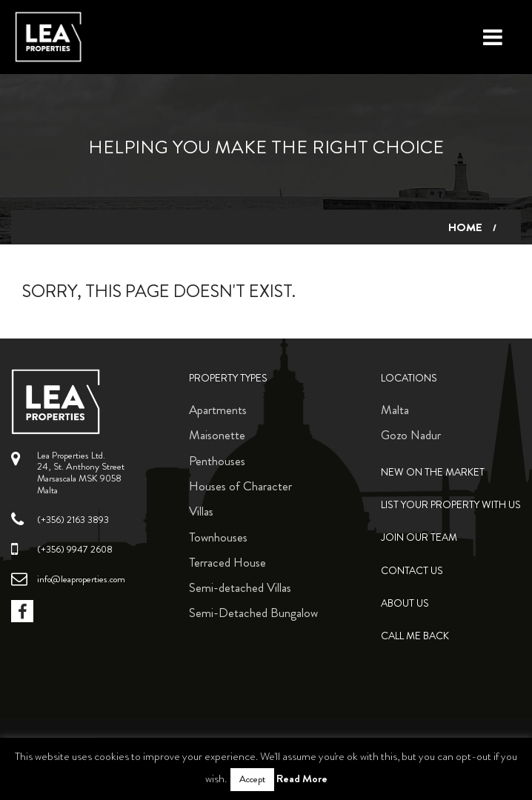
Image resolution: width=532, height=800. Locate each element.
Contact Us (412, 571)
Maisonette (217, 435)
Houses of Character (240, 486)
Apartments (218, 410)
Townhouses (218, 537)
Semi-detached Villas (240, 587)
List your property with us (451, 505)
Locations (409, 378)
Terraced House (227, 562)
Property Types (228, 378)
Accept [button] (252, 779)
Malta (395, 410)
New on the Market (433, 472)
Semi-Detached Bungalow (253, 613)
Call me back (415, 636)
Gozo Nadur (411, 435)
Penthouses (217, 461)
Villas (201, 511)
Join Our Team (419, 537)
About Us (405, 603)
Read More (302, 779)
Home (465, 227)
